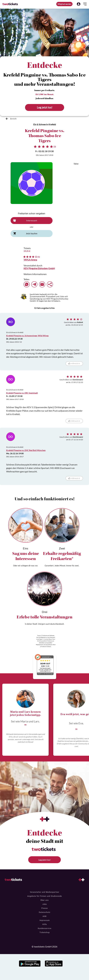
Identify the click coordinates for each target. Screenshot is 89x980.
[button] (79, 4)
